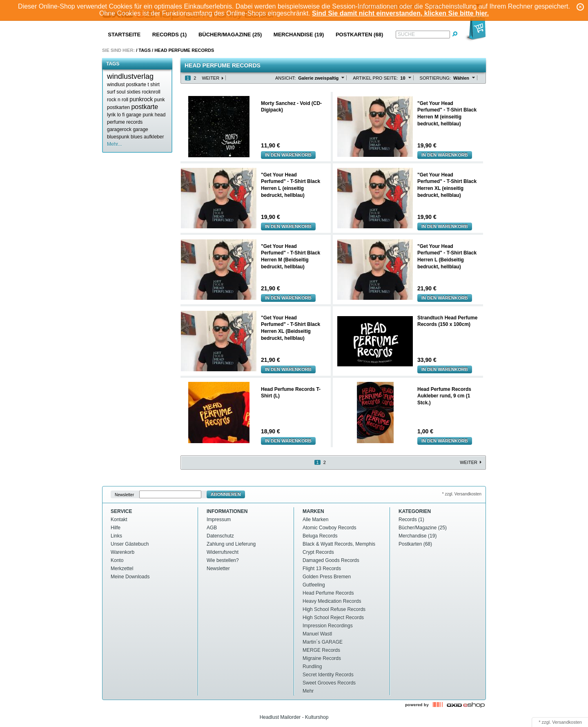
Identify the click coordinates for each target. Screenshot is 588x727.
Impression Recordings (328, 626)
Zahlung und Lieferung (231, 544)
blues (137, 137)
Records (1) (170, 35)
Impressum (219, 520)
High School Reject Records (333, 618)
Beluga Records (320, 536)
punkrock (141, 99)
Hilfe (116, 528)
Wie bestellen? (223, 560)
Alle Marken (315, 520)
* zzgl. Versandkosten (462, 494)
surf (111, 92)
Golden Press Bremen (327, 577)
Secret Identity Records (328, 675)
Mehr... (115, 144)
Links (116, 536)
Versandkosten (567, 722)
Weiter (210, 78)
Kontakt (119, 520)
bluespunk (118, 137)
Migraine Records (322, 658)
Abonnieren (226, 494)
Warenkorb (122, 552)
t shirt (153, 85)
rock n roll (118, 100)
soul (121, 92)
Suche (406, 34)
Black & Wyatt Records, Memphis (339, 544)
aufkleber (154, 137)
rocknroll (151, 92)
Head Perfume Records (328, 593)
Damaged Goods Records (331, 560)
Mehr (308, 691)
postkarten (118, 107)
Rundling (312, 667)
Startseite (124, 35)
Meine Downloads (130, 577)
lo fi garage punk (135, 115)
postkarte (145, 107)
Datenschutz (220, 536)
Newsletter (124, 494)
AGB (212, 528)
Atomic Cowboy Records (329, 528)
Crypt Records (318, 552)
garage (140, 129)
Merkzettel (122, 569)
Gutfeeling (314, 585)
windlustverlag (130, 76)
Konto (117, 560)
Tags (145, 50)
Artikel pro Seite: (375, 78)
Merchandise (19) (299, 35)
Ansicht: (285, 78)
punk (160, 100)
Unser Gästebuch (130, 544)
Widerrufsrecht (223, 552)
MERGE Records (321, 650)
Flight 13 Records (322, 569)
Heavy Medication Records (332, 601)
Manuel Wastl (317, 634)
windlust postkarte (127, 85)
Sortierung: (435, 78)
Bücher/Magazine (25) (230, 35)
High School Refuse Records (334, 609)
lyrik (111, 115)
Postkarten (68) (359, 35)
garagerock (119, 129)
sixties (134, 92)
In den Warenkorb (288, 155)
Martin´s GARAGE (323, 642)
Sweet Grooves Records (329, 683)
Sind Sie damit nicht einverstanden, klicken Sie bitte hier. (400, 13)
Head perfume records (184, 50)
